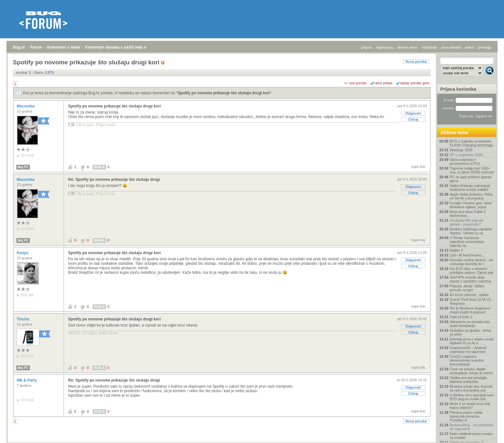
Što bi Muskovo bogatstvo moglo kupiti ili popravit (470, 310)
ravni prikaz (383, 83)
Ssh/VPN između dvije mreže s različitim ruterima (470, 279)
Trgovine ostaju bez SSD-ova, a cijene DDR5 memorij (472, 170)
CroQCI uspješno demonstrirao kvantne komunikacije (467, 360)
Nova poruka (416, 61)
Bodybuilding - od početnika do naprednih (471, 427)
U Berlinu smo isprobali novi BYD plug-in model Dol (472, 397)
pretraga (485, 47)
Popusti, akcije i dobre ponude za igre (467, 288)
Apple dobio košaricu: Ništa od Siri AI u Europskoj (471, 196)
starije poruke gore (415, 83)
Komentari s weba (64, 47)
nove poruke (451, 47)
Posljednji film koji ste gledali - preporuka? (467, 222)
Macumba (26, 106)
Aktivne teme (454, 133)
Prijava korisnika (458, 89)
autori (470, 47)
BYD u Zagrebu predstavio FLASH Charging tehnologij (471, 143)
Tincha (23, 319)
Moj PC (23, 167)
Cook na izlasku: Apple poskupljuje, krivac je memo (471, 371)
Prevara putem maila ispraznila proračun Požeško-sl (466, 416)
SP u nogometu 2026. (467, 155)
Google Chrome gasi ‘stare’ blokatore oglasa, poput (471, 205)
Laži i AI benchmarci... (467, 255)
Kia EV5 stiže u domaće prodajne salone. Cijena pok (472, 271)
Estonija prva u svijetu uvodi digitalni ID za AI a (472, 341)
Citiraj (413, 119)
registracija (385, 47)
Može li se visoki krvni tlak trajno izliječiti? (470, 406)
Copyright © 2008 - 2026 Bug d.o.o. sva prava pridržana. (252, 441)
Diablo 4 (456, 250)
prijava (366, 47)
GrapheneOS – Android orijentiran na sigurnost (468, 350)
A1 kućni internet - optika (469, 295)
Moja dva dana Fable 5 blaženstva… (468, 214)
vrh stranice (486, 434)
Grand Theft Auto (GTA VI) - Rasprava (471, 301)
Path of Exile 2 (461, 317)
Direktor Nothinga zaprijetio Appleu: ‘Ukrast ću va (471, 231)
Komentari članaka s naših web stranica (122, 47)
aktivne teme (407, 47)
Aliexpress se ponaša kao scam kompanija (470, 324)
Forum (36, 47)
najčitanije (429, 47)
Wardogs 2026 (461, 150)
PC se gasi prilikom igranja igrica (471, 179)
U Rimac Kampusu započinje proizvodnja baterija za (467, 242)
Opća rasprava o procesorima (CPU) (465, 162)
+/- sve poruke (355, 83)
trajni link (418, 167)
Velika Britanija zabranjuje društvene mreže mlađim (470, 188)
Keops (23, 253)
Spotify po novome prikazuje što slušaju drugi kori (224, 93)
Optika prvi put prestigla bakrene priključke (468, 380)
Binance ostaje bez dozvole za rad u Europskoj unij (471, 388)
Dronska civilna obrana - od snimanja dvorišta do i (471, 262)
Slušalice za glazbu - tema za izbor (470, 332)
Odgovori (413, 113)
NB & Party (27, 380)
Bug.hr (19, 47)
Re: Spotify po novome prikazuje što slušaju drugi (114, 180)
